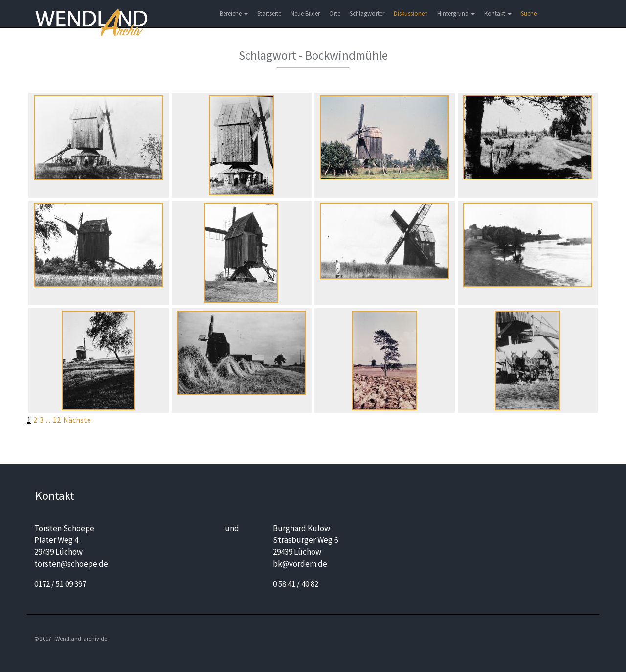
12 (57, 420)
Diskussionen (411, 13)
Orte (335, 13)
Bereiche (234, 13)
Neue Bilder (305, 13)
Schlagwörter (367, 13)
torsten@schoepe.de (71, 564)
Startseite (269, 13)
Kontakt (498, 13)
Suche (529, 13)
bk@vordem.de (300, 564)
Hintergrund (456, 13)
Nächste (77, 420)
